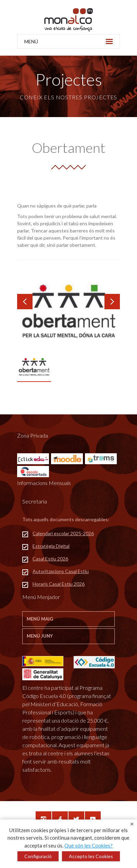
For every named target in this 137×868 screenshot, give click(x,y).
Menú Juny (40, 636)
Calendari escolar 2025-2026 (63, 533)
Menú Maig (40, 619)
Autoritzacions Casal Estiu (61, 571)
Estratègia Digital (51, 546)
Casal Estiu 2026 (50, 559)
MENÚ (68, 41)
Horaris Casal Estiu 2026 (59, 584)
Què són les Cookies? (89, 845)
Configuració (38, 856)
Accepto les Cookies (91, 856)
